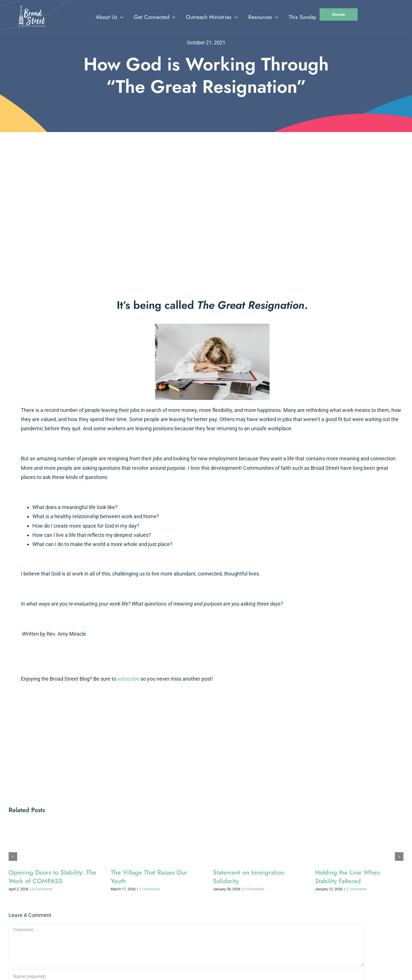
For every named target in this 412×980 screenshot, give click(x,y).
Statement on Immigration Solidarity (249, 877)
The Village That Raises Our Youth (149, 877)
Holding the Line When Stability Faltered (347, 877)
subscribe (128, 679)
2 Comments (356, 889)
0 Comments (42, 889)
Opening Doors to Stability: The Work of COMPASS (52, 877)
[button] (13, 857)
